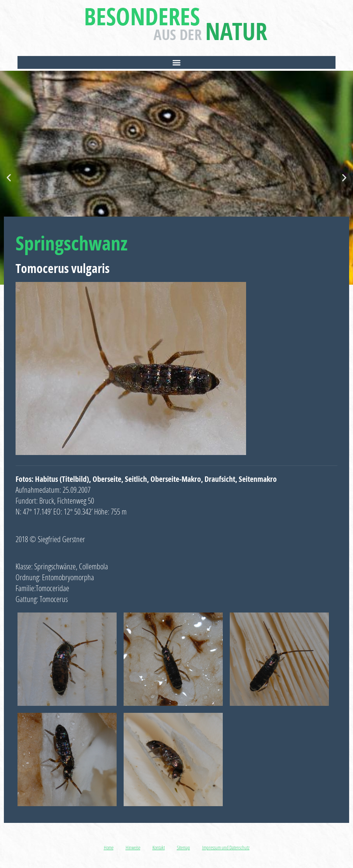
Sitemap (183, 847)
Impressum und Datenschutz (226, 847)
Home (109, 847)
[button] (176, 62)
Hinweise (133, 847)
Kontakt (159, 847)
